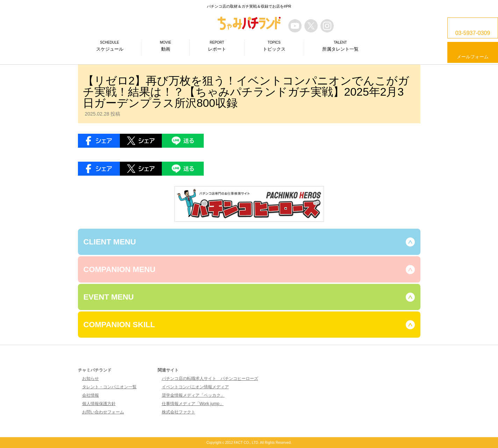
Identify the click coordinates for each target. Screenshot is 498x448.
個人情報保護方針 (99, 404)
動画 (166, 46)
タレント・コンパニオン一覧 (109, 387)
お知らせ (91, 379)
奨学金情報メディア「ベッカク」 (193, 395)
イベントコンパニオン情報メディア (195, 387)
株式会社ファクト (179, 412)
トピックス (274, 46)
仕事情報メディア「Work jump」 (193, 404)
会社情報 (91, 395)
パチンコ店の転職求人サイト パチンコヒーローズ (210, 379)
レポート (217, 46)
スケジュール (110, 46)
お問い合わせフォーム (103, 412)
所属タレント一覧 (340, 46)
